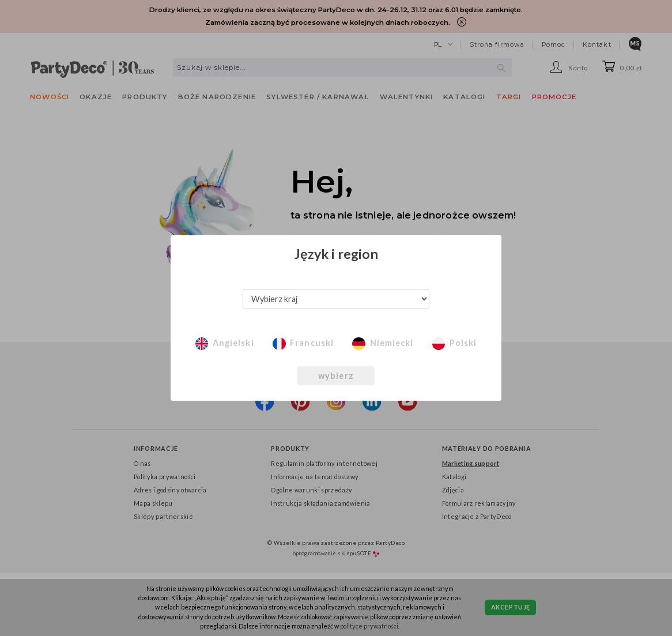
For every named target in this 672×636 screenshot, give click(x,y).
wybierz (336, 376)
